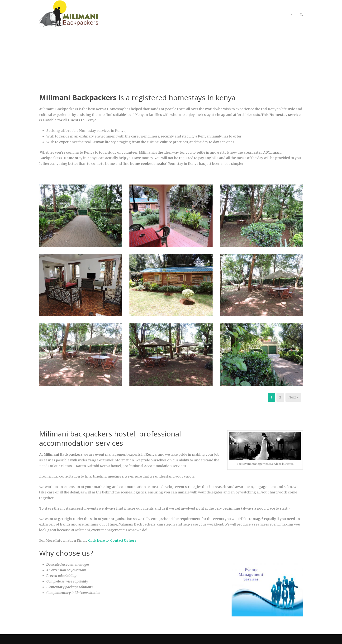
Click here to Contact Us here (113, 540)
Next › (293, 397)
